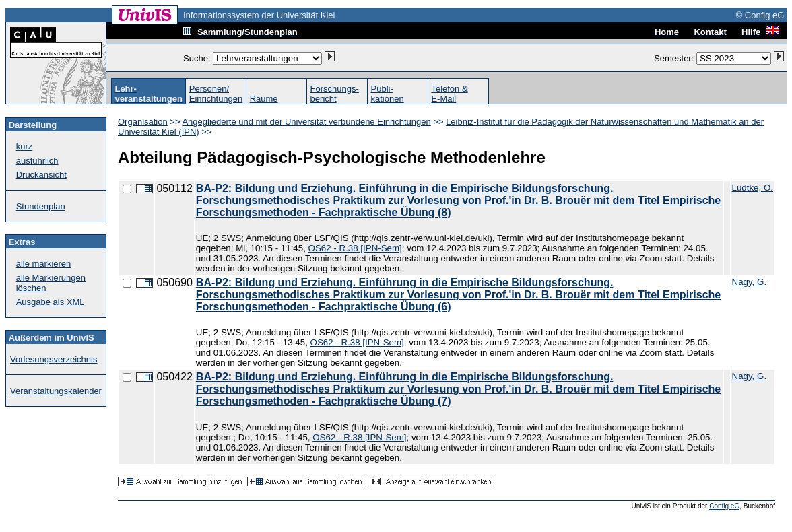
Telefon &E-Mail (449, 94)
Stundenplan (41, 206)
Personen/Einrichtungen (216, 94)
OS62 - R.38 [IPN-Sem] (355, 248)
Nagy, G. (750, 282)
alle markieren (44, 264)
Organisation (143, 122)
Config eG (724, 506)
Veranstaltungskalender (56, 391)
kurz (25, 146)
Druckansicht (41, 175)
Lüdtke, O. (753, 188)
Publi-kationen (388, 94)
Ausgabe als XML (51, 302)
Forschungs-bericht (335, 94)
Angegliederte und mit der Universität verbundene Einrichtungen (306, 122)
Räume (264, 99)
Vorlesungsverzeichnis (54, 359)
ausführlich (37, 161)
